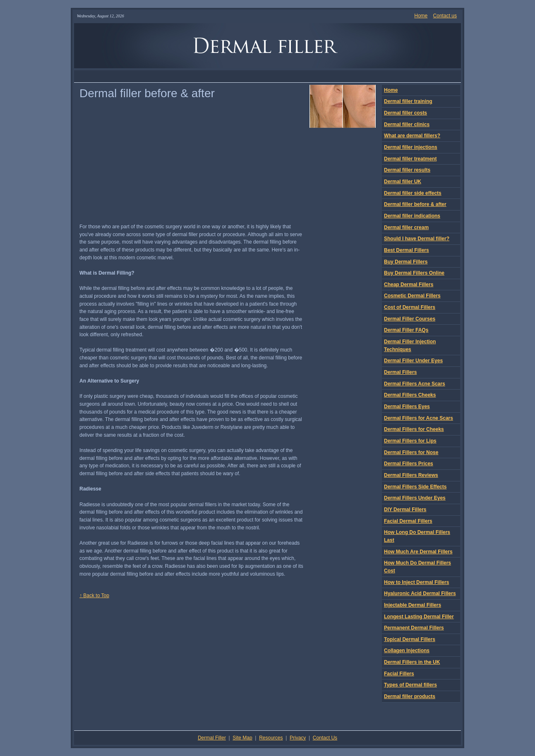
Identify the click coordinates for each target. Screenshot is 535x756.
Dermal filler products (410, 696)
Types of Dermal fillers (410, 685)
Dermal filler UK (403, 182)
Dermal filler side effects (413, 193)
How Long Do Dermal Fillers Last (417, 536)
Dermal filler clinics (407, 124)
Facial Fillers (399, 674)
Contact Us (325, 738)
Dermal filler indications (412, 216)
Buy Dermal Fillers (406, 262)
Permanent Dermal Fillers (414, 628)
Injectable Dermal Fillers (413, 605)
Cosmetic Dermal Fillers (412, 296)
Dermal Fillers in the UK (412, 662)
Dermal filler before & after (415, 204)
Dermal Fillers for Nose (411, 452)
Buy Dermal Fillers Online (414, 273)
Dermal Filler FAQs (406, 330)
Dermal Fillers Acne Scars (415, 384)
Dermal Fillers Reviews (411, 475)
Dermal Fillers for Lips (410, 441)
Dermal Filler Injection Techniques (410, 346)
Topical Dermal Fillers (410, 639)
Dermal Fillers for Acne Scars (419, 418)
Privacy (298, 738)
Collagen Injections (407, 651)
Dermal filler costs (405, 113)
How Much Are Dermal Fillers (418, 552)
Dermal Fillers (400, 372)
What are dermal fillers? (412, 136)
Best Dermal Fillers (407, 250)
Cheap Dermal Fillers (409, 285)
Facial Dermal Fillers (408, 521)
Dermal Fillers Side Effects (415, 487)
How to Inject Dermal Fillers (416, 582)
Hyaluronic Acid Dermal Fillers (420, 593)
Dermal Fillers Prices (409, 464)
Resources (271, 738)
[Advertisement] (268, 76)
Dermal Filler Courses (410, 319)
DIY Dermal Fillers (405, 510)
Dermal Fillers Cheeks (410, 395)
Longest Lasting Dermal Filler (419, 617)
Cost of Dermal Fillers (410, 307)
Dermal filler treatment (410, 159)
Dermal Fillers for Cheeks (414, 429)
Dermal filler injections (411, 147)
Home (421, 16)
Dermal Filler (212, 738)
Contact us (445, 16)
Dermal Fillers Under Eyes (415, 498)
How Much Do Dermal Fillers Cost (417, 567)
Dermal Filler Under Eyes (413, 361)
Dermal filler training (408, 101)
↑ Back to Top (94, 596)
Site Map (242, 738)
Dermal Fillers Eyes (407, 407)
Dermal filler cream (406, 227)
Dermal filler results (407, 170)
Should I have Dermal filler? (417, 239)
